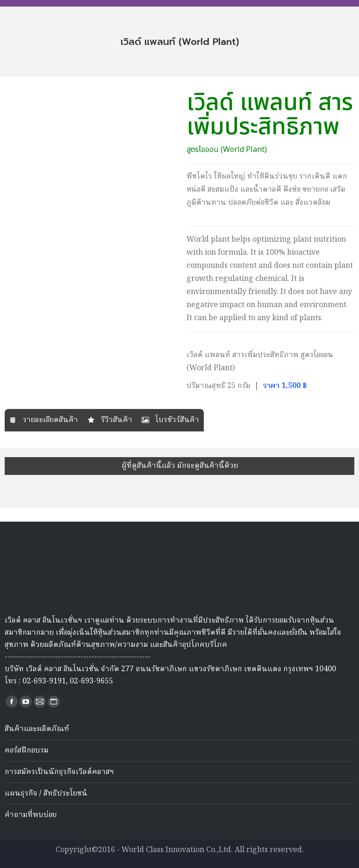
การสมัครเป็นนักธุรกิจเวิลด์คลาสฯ (59, 772)
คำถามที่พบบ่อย (31, 815)
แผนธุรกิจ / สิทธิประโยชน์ (46, 794)
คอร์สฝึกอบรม (27, 751)
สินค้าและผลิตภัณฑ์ (37, 729)
